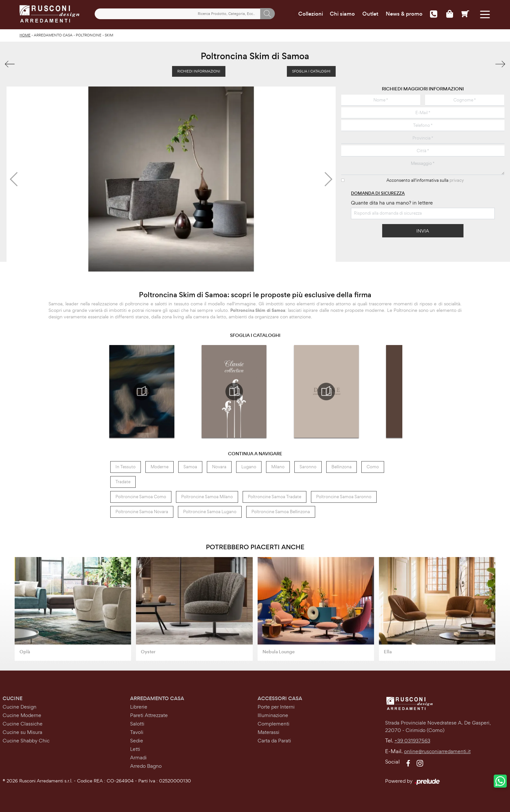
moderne (160, 466)
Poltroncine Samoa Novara (142, 510)
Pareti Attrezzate (149, 714)
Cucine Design (20, 706)
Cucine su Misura (22, 731)
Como (373, 466)
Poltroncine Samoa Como (141, 495)
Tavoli (137, 731)
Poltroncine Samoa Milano (207, 495)
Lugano (249, 466)
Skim (109, 34)
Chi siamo (341, 14)
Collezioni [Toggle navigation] (309, 14)
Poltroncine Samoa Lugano (210, 510)
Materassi (268, 731)
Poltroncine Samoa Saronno (344, 495)
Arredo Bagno (146, 765)
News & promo (403, 14)
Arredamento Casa (53, 34)
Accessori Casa (280, 697)
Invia (423, 229)
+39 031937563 (412, 740)
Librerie (139, 706)
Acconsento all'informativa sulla (425, 179)
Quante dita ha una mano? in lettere (392, 201)
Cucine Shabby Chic (26, 739)
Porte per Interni (276, 706)
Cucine (13, 697)
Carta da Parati (274, 739)
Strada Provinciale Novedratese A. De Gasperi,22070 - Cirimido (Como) (438, 725)
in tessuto (126, 466)
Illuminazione (273, 714)
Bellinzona (342, 466)
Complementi (274, 722)
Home (25, 34)
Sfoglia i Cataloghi (311, 70)
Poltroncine (89, 34)
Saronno (308, 466)
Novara (219, 466)
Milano (278, 466)
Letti (135, 748)
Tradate (123, 480)
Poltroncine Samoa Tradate (275, 495)
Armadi (138, 756)
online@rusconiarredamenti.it (437, 750)
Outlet (369, 14)
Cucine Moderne (22, 714)
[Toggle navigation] (483, 14)
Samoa (190, 466)
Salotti (137, 722)
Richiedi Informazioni (199, 70)
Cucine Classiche (23, 722)
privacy (457, 179)
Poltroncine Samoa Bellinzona (281, 510)
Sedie (137, 739)
